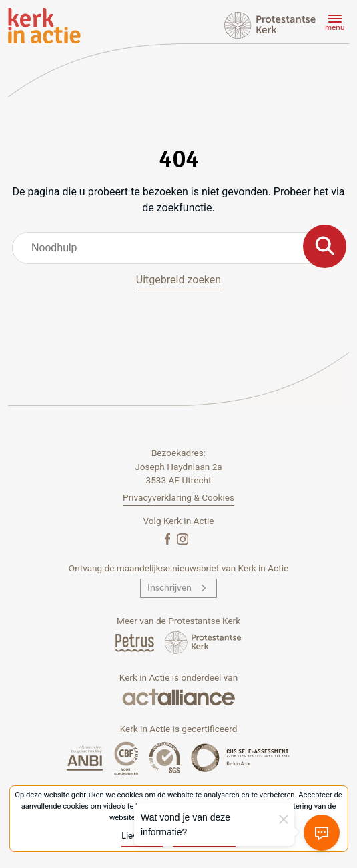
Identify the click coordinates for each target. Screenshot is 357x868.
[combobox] (178, 248)
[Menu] (333, 25)
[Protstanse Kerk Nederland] (203, 642)
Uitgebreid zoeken (178, 280)
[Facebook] (169, 538)
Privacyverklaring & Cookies (178, 497)
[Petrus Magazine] (136, 642)
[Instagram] (183, 538)
